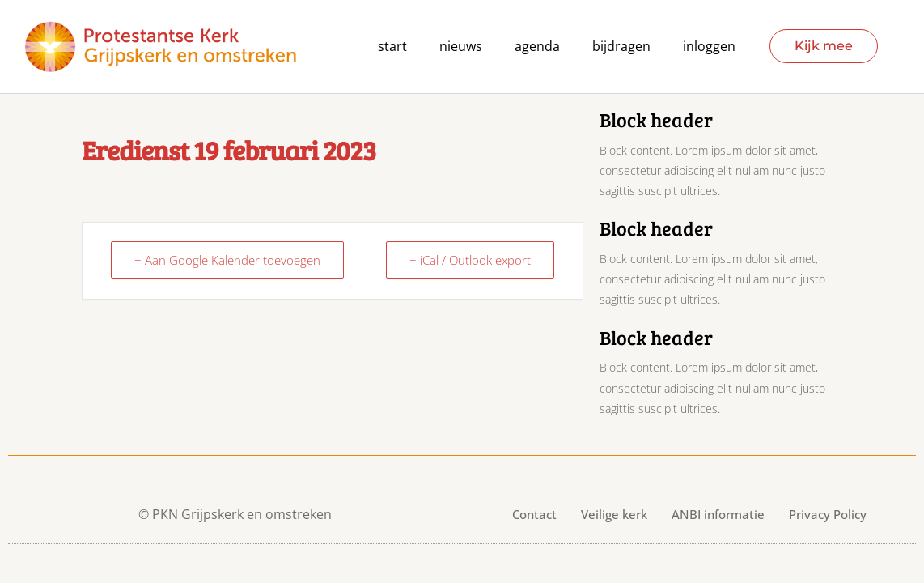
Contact (534, 514)
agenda (537, 47)
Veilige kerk (614, 514)
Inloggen (709, 47)
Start (392, 47)
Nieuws (461, 47)
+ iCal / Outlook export (470, 260)
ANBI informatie (718, 514)
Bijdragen (621, 47)
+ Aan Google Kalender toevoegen (227, 260)
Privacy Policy (828, 514)
